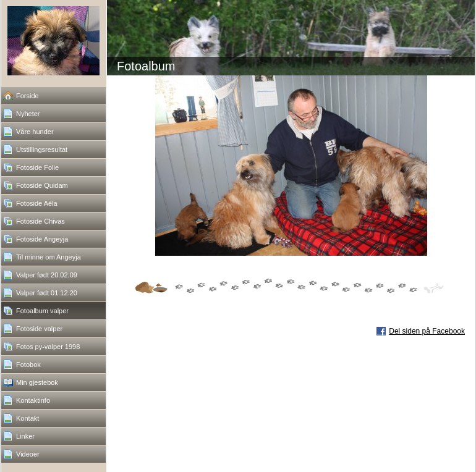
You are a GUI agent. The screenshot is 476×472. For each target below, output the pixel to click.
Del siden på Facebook (427, 331)
